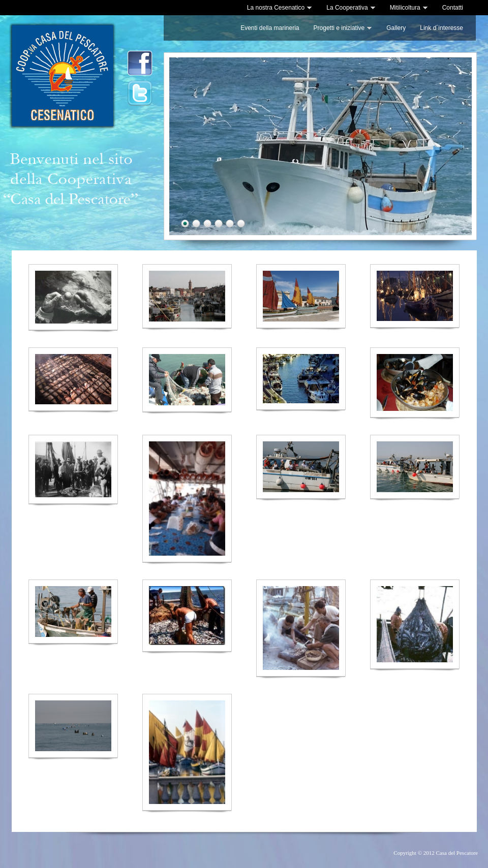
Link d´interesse (441, 28)
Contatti (453, 8)
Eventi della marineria (270, 28)
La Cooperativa (351, 8)
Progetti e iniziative (343, 28)
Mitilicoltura (409, 8)
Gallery (396, 28)
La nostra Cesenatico (280, 8)
